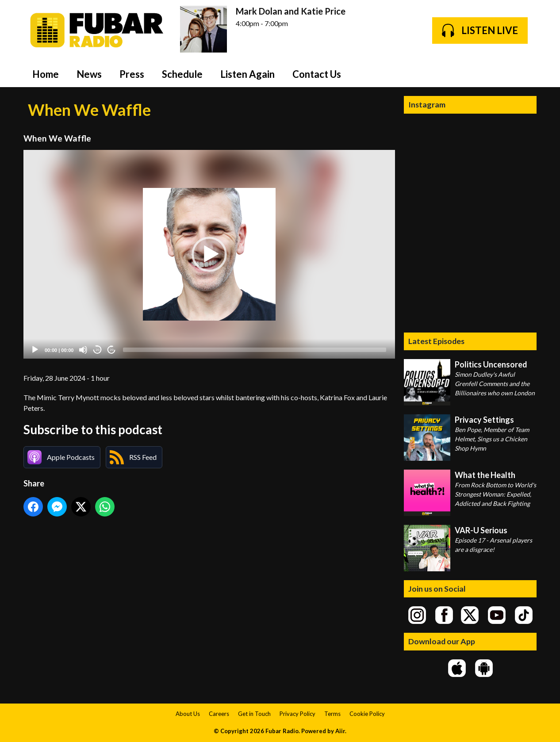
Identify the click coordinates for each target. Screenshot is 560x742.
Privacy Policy (297, 714)
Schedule (182, 74)
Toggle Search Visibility (523, 74)
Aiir (340, 731)
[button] (209, 254)
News (89, 74)
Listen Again (247, 74)
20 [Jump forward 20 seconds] (112, 350)
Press (132, 74)
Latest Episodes (436, 341)
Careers (219, 714)
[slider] (255, 350)
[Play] (35, 350)
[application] (209, 254)
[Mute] (83, 350)
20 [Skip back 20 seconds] (98, 350)
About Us (188, 714)
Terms (332, 714)
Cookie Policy (367, 714)
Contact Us (317, 74)
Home (46, 74)
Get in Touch (254, 714)
